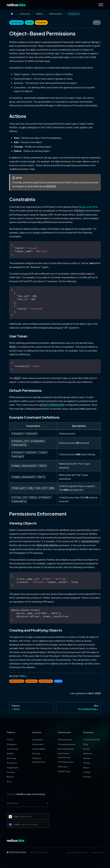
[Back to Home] (16, 5)
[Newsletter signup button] (47, 803)
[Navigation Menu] (101, 5)
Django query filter (88, 207)
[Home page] (12, 14)
